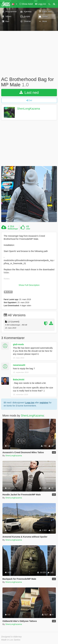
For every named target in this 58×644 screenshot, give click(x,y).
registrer (44, 403)
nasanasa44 (19, 365)
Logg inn (30, 403)
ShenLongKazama (29, 109)
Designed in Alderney (11, 637)
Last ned (29, 93)
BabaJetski (19, 380)
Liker (28, 229)
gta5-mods (18, 344)
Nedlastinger (13, 229)
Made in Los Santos (11, 640)
